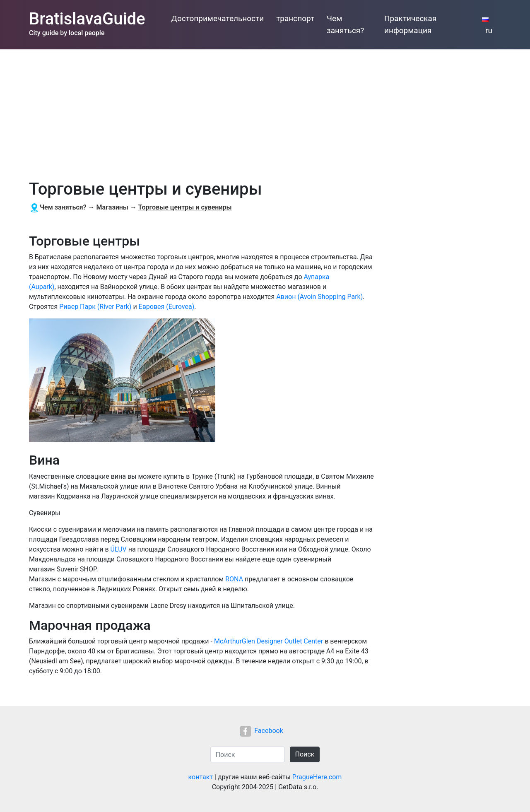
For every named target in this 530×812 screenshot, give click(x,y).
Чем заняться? (345, 24)
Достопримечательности (218, 18)
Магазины (112, 207)
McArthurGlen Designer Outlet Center (269, 641)
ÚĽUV (119, 549)
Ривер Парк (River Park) (95, 307)
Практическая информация (410, 24)
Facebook (261, 731)
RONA (234, 579)
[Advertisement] (265, 111)
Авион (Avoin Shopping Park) (319, 297)
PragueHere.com (317, 777)
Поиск (305, 754)
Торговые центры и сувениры (185, 207)
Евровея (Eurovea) (167, 307)
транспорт (295, 18)
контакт (201, 777)
